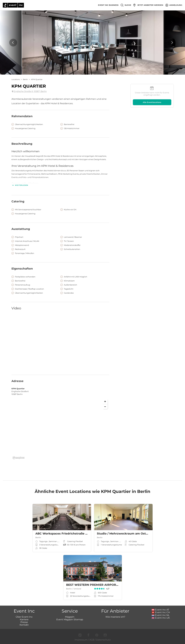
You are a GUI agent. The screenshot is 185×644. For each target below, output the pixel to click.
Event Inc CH (161, 612)
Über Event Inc (24, 617)
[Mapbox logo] (18, 458)
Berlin (25, 79)
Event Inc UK (161, 618)
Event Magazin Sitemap (70, 619)
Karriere (24, 619)
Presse (24, 622)
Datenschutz (103, 640)
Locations (16, 79)
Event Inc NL (161, 615)
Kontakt (24, 625)
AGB (92, 640)
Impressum (81, 640)
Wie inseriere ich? (115, 617)
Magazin (70, 617)
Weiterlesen (20, 185)
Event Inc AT (160, 610)
